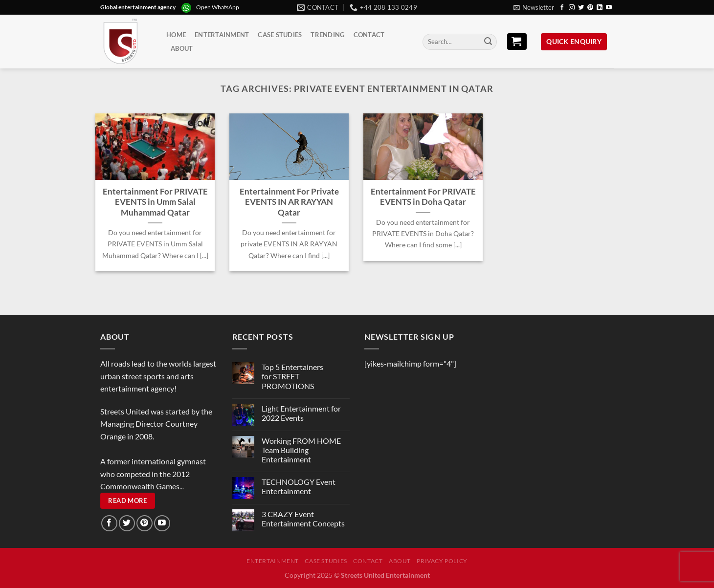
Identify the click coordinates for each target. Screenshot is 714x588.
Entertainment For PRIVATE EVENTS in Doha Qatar (423, 197)
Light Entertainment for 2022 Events (301, 413)
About (182, 48)
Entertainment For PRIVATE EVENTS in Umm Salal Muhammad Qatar (155, 202)
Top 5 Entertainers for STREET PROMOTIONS (292, 376)
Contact (369, 35)
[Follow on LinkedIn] (600, 8)
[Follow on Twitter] (581, 8)
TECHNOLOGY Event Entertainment (299, 486)
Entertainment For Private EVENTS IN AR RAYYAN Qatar (289, 202)
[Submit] (488, 42)
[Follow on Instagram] (572, 8)
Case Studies (280, 35)
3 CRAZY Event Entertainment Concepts (303, 519)
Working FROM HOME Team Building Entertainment (301, 450)
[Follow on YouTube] (609, 8)
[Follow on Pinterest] (590, 8)
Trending (327, 35)
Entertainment (222, 35)
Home (176, 35)
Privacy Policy (442, 561)
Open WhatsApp (218, 7)
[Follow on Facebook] (562, 8)
